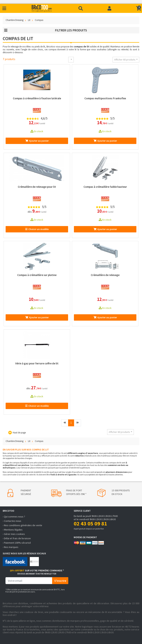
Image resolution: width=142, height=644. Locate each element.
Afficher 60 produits (125, 60)
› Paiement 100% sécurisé (17, 543)
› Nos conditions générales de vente (22, 525)
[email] (29, 581)
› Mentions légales (13, 530)
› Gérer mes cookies (14, 534)
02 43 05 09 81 (90, 523)
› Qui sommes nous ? (14, 517)
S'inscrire (60, 581)
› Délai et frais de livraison (17, 538)
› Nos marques (11, 547)
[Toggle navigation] (4, 8)
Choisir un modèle (37, 229)
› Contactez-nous (12, 521)
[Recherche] (81, 8)
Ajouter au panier (37, 141)
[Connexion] (109, 8)
